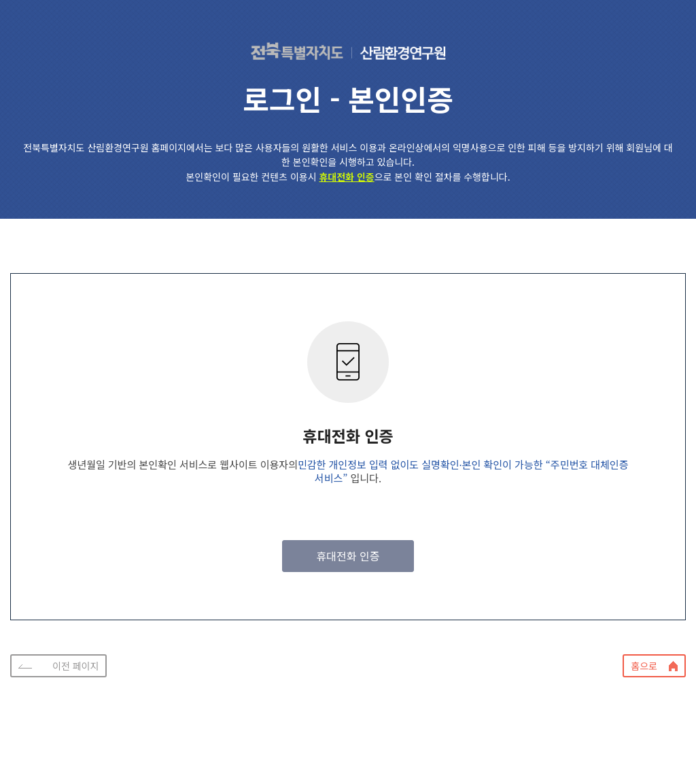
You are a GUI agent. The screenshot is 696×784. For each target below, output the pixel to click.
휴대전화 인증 (348, 556)
